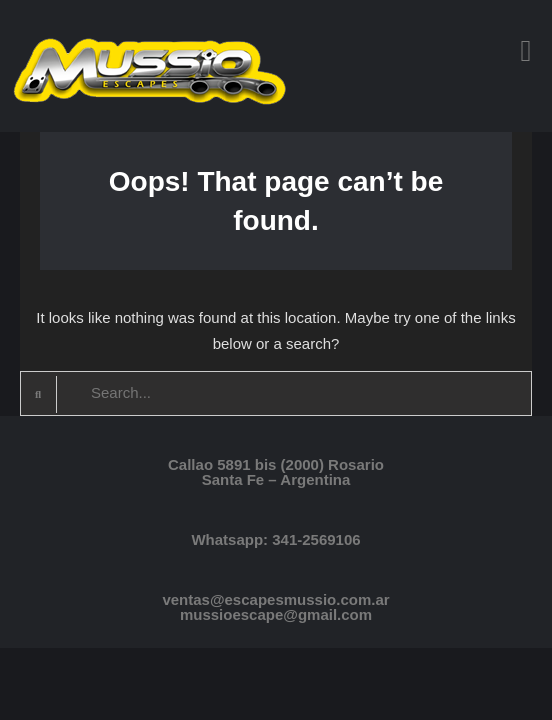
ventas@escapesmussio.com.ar (275, 599)
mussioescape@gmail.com (276, 614)
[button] (526, 50)
